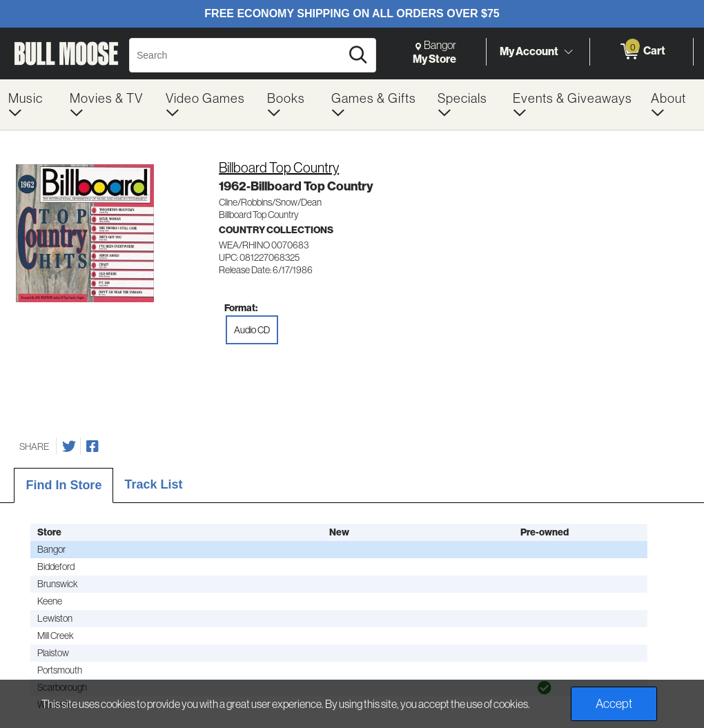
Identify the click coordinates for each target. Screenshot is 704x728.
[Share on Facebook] (92, 446)
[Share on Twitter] (69, 446)
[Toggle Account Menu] (568, 52)
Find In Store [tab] (63, 485)
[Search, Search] (237, 55)
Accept (614, 704)
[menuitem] (31, 105)
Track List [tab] (153, 484)
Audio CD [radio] (252, 330)
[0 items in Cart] (642, 52)
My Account (529, 51)
